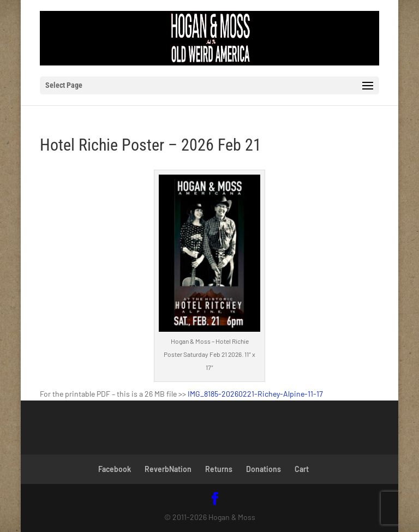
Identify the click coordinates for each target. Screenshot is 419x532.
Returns (219, 469)
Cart (302, 469)
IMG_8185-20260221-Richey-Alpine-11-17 (255, 394)
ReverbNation (168, 469)
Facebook (115, 469)
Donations (264, 469)
